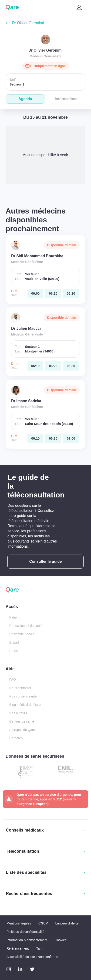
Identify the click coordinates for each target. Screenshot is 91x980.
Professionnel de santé (26, 626)
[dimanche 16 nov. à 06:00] (35, 293)
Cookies (61, 940)
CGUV (43, 923)
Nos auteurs (18, 713)
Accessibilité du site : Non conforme (32, 957)
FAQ (13, 680)
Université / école (22, 634)
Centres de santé (22, 721)
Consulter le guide (46, 561)
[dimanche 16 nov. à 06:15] (35, 438)
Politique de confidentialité (25, 932)
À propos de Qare (22, 730)
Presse (14, 651)
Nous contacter (20, 688)
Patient (14, 617)
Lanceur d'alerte (67, 923)
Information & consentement (27, 940)
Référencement (18, 948)
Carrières (16, 738)
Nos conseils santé (23, 696)
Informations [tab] (66, 99)
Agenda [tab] (25, 99)
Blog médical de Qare (25, 705)
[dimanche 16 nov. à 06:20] (71, 293)
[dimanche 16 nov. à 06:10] (53, 293)
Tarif (39, 948)
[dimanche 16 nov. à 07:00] (71, 438)
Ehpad (14, 642)
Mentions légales (19, 923)
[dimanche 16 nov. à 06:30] (71, 366)
